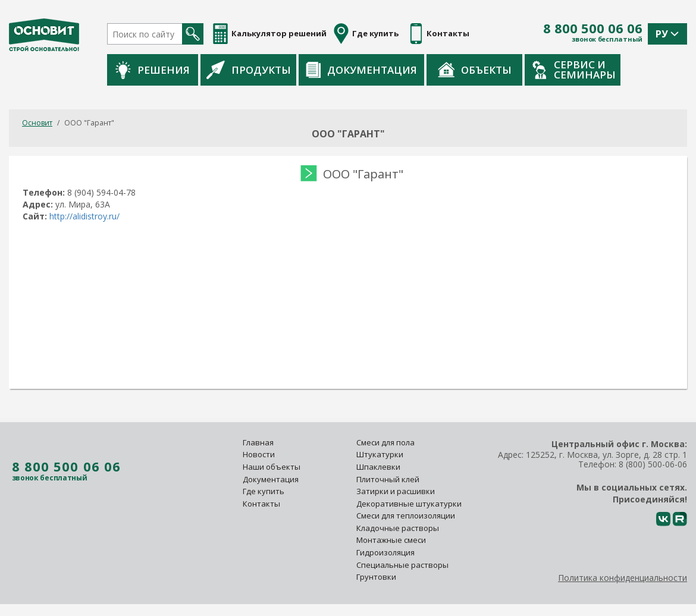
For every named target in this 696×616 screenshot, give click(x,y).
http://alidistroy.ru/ (86, 216)
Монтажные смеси (391, 540)
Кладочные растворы (398, 528)
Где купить (264, 491)
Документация (421, 70)
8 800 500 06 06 (593, 29)
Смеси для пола (385, 442)
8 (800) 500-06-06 (653, 464)
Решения (212, 70)
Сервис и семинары (634, 70)
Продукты (308, 70)
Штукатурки (380, 454)
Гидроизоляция (386, 552)
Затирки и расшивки (396, 491)
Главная (258, 442)
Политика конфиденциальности (623, 578)
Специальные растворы (402, 565)
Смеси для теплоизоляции (406, 516)
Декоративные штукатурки (409, 504)
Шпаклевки (378, 467)
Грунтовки (376, 577)
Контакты (261, 504)
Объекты (534, 70)
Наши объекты (272, 467)
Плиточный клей (389, 479)
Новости (259, 454)
